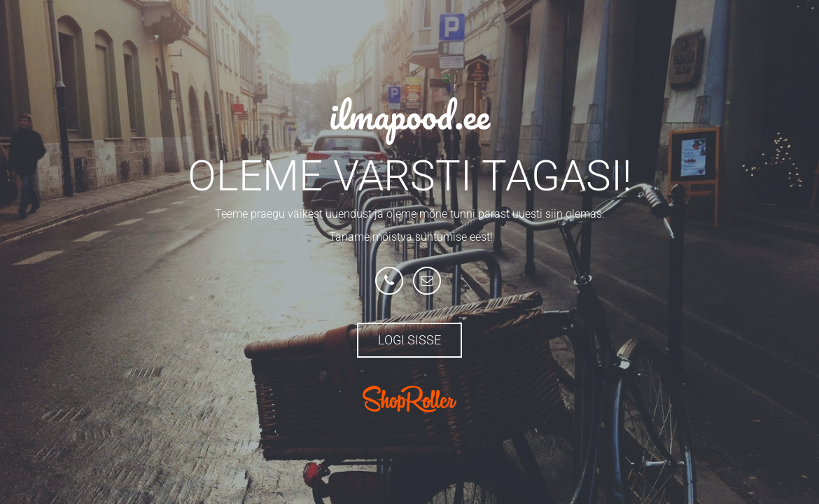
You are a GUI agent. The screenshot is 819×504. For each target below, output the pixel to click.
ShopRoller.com (409, 399)
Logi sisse (409, 340)
